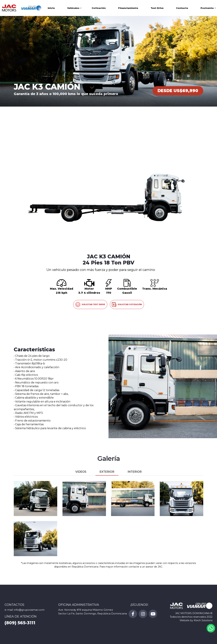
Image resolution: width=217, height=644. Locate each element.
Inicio (51, 8)
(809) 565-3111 (20, 623)
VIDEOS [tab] (81, 472)
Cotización (99, 8)
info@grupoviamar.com (29, 610)
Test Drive (157, 8)
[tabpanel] (108, 519)
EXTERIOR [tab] (107, 472)
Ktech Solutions (203, 620)
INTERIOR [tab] (135, 472)
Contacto (182, 8)
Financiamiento (128, 8)
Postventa (207, 8)
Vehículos (73, 8)
